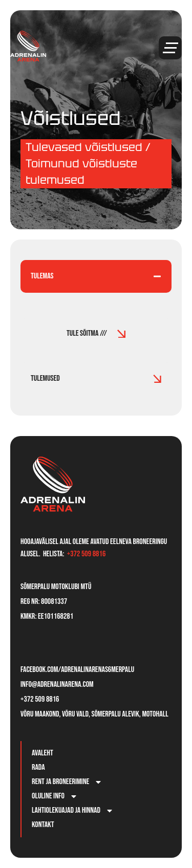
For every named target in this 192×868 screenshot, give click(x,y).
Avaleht (42, 753)
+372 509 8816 (87, 554)
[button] (170, 48)
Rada (38, 767)
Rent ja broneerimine (67, 782)
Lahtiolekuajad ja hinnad (73, 811)
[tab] (96, 276)
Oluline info (55, 796)
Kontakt (43, 825)
